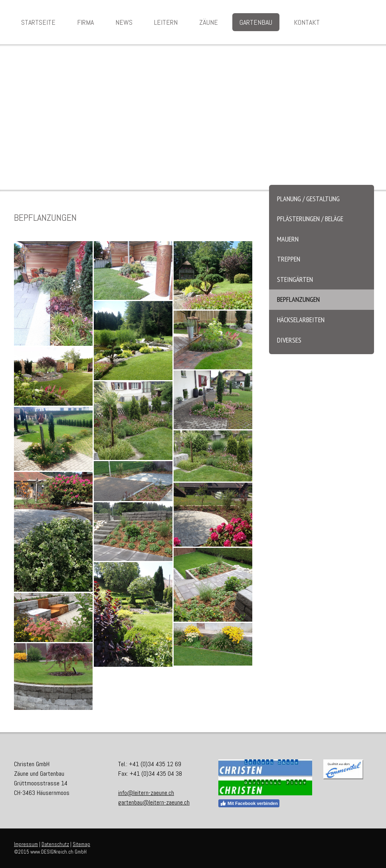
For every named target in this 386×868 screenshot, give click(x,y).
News (124, 22)
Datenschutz (55, 844)
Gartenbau (256, 22)
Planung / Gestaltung (308, 199)
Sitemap (81, 844)
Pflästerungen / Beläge (310, 219)
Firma (85, 22)
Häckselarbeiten (301, 320)
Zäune (209, 22)
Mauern (288, 239)
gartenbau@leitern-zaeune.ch (154, 802)
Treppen (289, 259)
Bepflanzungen (298, 299)
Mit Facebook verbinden (249, 803)
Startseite (38, 22)
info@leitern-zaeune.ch (146, 793)
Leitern (166, 22)
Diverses (289, 340)
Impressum (26, 844)
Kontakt (307, 22)
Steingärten (295, 279)
